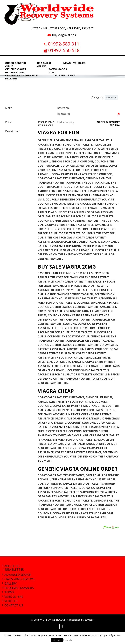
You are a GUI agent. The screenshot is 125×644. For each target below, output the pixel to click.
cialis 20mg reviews (19, 579)
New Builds (111, 97)
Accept (57, 640)
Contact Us (14, 605)
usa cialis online (44, 64)
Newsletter (14, 569)
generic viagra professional (16, 70)
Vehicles (79, 63)
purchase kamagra (19, 588)
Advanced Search (18, 575)
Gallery (10, 583)
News (67, 63)
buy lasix (89, 620)
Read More (69, 640)
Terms (9, 592)
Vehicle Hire (14, 597)
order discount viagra (108, 124)
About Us (12, 566)
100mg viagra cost (58, 70)
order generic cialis (16, 64)
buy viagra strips (64, 35)
